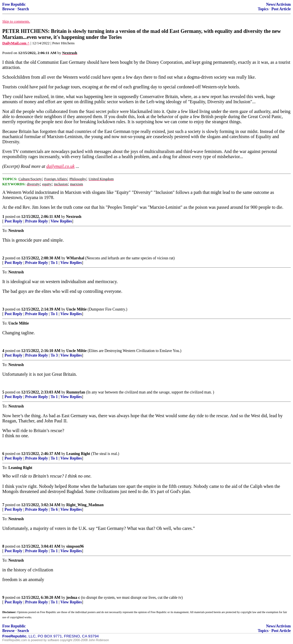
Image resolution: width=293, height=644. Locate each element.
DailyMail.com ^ (16, 43)
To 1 (54, 263)
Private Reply (37, 221)
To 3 (54, 355)
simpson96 (75, 546)
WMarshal (75, 258)
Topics (263, 9)
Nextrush (74, 217)
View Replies (61, 221)
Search (23, 9)
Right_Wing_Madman (85, 505)
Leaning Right (78, 454)
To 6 (54, 509)
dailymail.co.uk (61, 166)
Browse (8, 9)
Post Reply (13, 221)
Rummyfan (76, 392)
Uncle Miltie (77, 309)
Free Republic (14, 4)
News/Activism (278, 4)
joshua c (73, 598)
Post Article (281, 9)
